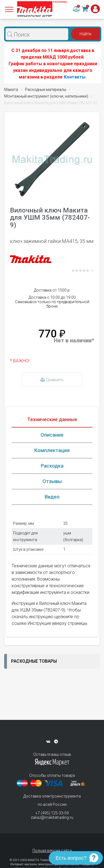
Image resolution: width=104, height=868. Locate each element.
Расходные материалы (46, 90)
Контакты (75, 77)
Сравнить (52, 380)
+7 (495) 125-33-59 (52, 813)
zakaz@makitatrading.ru (52, 817)
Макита (11, 90)
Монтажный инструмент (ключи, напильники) (46, 96)
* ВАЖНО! (20, 361)
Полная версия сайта (52, 851)
